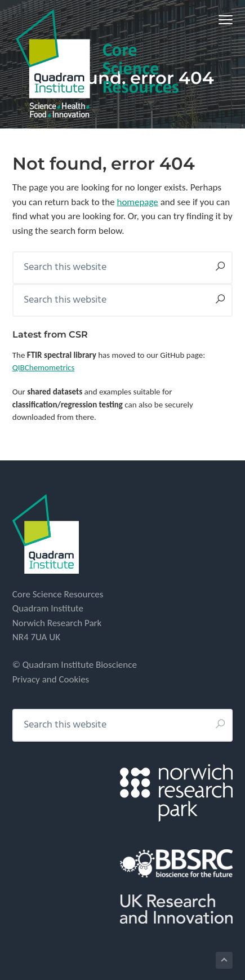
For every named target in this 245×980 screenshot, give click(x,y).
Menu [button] (221, 19)
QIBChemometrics (44, 367)
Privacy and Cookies (51, 679)
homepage (137, 202)
